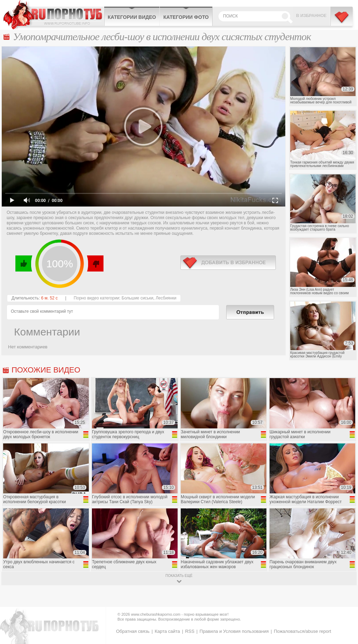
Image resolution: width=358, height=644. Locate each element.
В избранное (311, 16)
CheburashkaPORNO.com (54, 15)
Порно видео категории (96, 298)
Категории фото (186, 17)
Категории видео (132, 17)
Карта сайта (167, 631)
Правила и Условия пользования (234, 631)
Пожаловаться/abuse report (302, 631)
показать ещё (179, 576)
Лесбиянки (166, 298)
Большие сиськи (138, 298)
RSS (190, 631)
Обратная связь (133, 631)
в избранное (228, 263)
